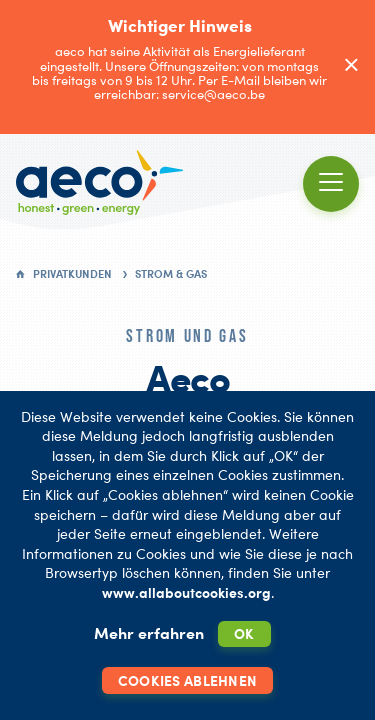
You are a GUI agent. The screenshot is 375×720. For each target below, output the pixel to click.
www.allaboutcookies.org (186, 592)
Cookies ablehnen (187, 680)
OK (244, 633)
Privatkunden (72, 274)
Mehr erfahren (149, 633)
